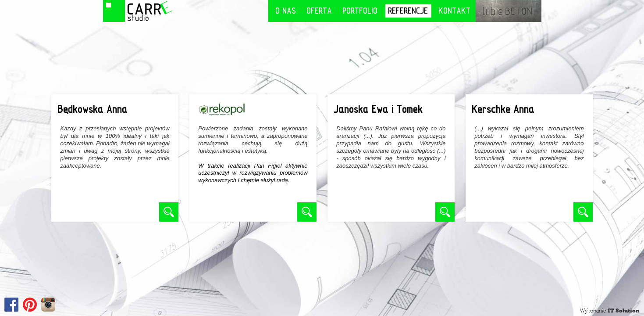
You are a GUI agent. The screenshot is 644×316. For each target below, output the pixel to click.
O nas (286, 11)
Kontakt (455, 11)
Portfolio (360, 11)
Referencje (408, 11)
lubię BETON (509, 11)
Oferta (320, 11)
